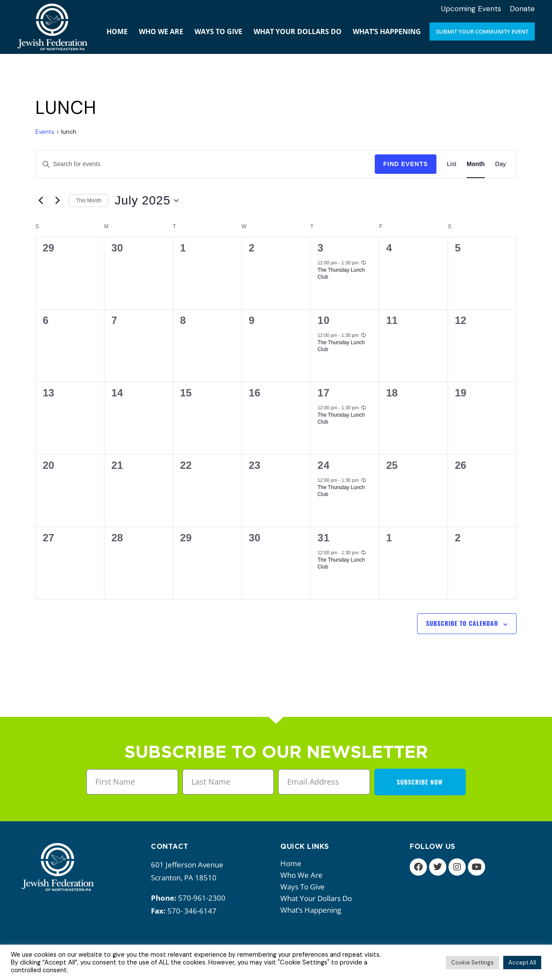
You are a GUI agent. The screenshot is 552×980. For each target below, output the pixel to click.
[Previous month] (41, 201)
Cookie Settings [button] (472, 963)
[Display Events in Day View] (500, 164)
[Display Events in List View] (452, 164)
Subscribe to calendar (462, 623)
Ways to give (305, 887)
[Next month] (57, 201)
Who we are (304, 875)
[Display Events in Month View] (476, 164)
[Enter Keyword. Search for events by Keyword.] (205, 164)
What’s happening (313, 910)
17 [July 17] (324, 393)
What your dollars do (318, 898)
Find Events (406, 164)
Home (291, 863)
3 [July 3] (320, 248)
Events (45, 132)
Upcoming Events (471, 9)
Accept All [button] (522, 963)
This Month (89, 201)
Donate (522, 9)
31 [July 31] (324, 538)
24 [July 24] (324, 465)
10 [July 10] (324, 320)
